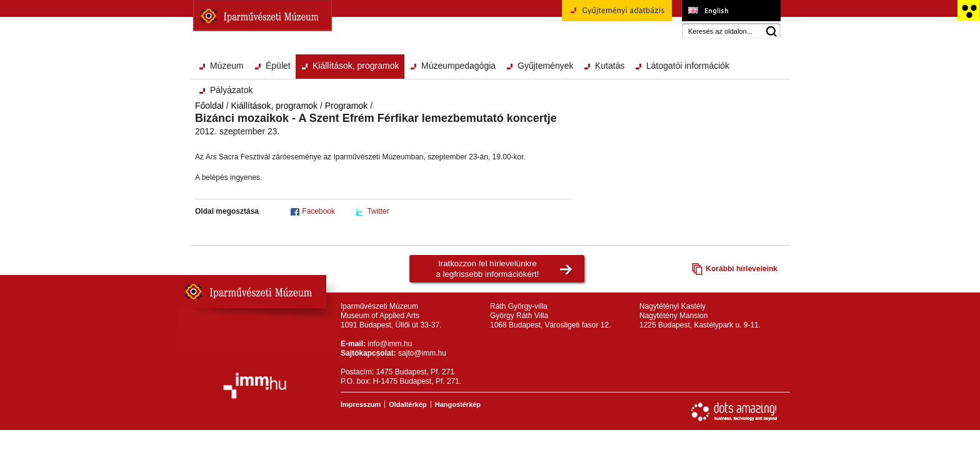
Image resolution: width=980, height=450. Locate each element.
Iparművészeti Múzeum (262, 16)
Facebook (318, 211)
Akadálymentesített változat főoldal (968, 11)
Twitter (378, 211)
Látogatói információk (688, 66)
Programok (346, 106)
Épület (278, 66)
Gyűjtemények (545, 66)
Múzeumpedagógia (458, 66)
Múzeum (227, 66)
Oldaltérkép (408, 404)
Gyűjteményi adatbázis (617, 15)
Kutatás (610, 66)
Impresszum (361, 404)
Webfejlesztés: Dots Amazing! (734, 412)
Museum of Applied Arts (731, 11)
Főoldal (209, 106)
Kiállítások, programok (356, 66)
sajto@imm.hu (422, 353)
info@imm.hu (390, 344)
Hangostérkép (458, 404)
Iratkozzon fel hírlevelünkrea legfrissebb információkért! (488, 269)
